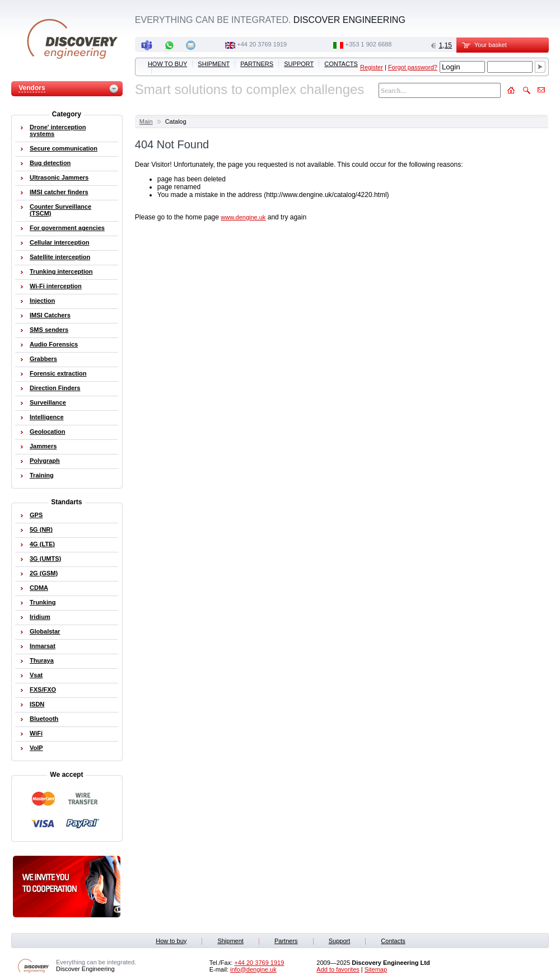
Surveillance (48, 402)
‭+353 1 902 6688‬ (368, 44)
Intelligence (47, 417)
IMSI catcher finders (59, 192)
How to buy (167, 64)
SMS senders (49, 330)
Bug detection (50, 163)
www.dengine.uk (243, 217)
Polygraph (45, 461)
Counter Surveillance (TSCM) (60, 210)
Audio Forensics (54, 344)
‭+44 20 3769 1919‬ (262, 44)
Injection (42, 301)
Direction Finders (55, 388)
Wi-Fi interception (56, 286)
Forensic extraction (58, 373)
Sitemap (376, 969)
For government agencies (67, 228)
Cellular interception (59, 242)
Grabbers (43, 359)
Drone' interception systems (58, 130)
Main (146, 121)
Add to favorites (338, 969)
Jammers (43, 446)
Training (42, 475)
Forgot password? (413, 67)
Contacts (341, 64)
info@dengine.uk (253, 969)
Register (372, 67)
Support (299, 64)
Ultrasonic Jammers (59, 177)
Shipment (214, 64)
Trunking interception (61, 271)
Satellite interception (60, 257)
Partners (257, 64)
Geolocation (48, 432)
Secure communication (64, 148)
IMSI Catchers (50, 315)
